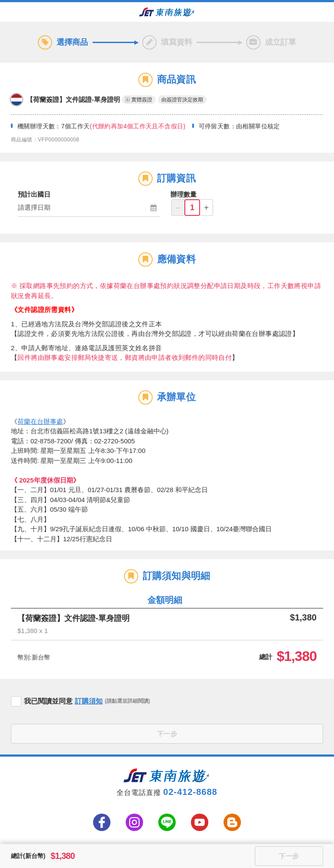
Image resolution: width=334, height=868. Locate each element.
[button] (89, 208)
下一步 (167, 734)
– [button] (178, 208)
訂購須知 (89, 701)
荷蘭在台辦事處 (40, 421)
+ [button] (206, 208)
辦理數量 (184, 194)
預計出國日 (34, 194)
